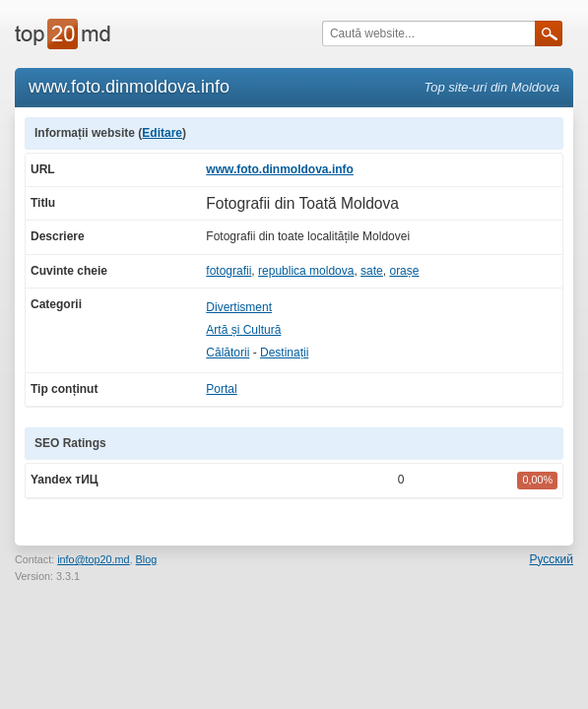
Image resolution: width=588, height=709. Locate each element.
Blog (147, 559)
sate (372, 271)
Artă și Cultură (243, 330)
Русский (551, 559)
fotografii (229, 271)
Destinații (284, 353)
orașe (404, 271)
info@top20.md (93, 559)
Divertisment (239, 307)
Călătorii (228, 353)
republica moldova (306, 271)
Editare (162, 133)
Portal (221, 389)
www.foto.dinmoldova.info (280, 169)
